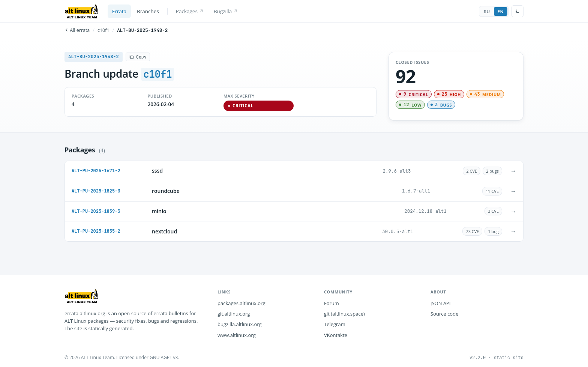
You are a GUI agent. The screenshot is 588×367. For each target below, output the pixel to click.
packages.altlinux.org (241, 303)
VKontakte (336, 335)
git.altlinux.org (234, 314)
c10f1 (103, 30)
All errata (77, 30)
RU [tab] (487, 11)
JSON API (441, 303)
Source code (444, 314)
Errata (119, 11)
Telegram (335, 324)
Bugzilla (226, 11)
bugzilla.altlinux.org (240, 324)
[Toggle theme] (517, 11)
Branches (148, 11)
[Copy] (138, 57)
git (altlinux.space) (344, 314)
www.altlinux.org (237, 335)
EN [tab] (501, 11)
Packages (190, 11)
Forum (331, 303)
